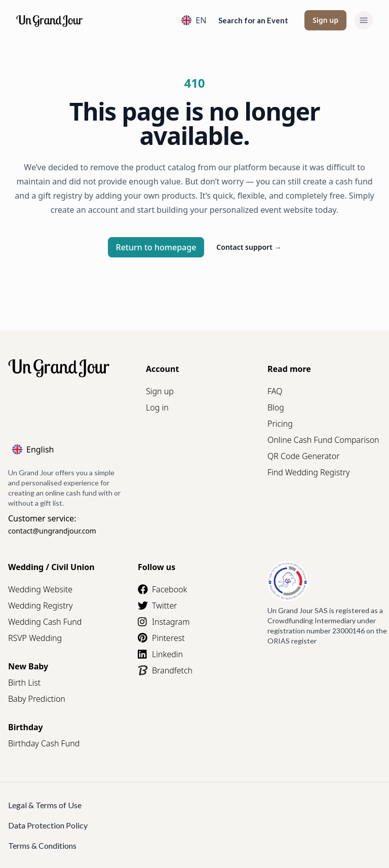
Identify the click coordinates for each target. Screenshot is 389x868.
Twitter (158, 606)
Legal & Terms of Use (45, 805)
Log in (157, 407)
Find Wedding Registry (309, 472)
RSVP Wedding (35, 638)
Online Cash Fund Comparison (323, 440)
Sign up (325, 20)
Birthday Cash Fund (44, 743)
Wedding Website (40, 589)
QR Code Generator (304, 456)
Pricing (280, 424)
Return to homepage (156, 247)
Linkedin (160, 654)
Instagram (164, 622)
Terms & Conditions (42, 845)
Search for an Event (253, 20)
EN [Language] (194, 20)
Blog (276, 407)
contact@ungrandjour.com (52, 531)
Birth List (24, 683)
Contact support (249, 247)
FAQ (275, 391)
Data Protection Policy (48, 825)
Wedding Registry (41, 606)
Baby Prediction (37, 699)
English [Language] (33, 449)
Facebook (162, 589)
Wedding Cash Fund (45, 622)
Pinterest (161, 638)
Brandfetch (165, 670)
